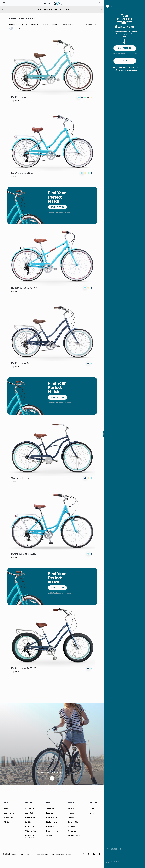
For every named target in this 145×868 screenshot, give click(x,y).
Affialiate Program (32, 831)
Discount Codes (52, 831)
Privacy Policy (24, 854)
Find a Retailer (52, 822)
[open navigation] (4, 3)
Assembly (71, 826)
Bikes (6, 808)
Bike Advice (29, 808)
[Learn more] (52, 778)
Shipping (71, 813)
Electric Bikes (9, 813)
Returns (71, 817)
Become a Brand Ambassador (31, 836)
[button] (13, 25)
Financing (50, 813)
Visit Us (49, 835)
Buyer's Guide (52, 817)
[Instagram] (83, 854)
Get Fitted (29, 813)
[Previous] (3, 9)
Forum (91, 813)
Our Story (29, 822)
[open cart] (100, 3)
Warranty (71, 808)
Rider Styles (30, 826)
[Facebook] (94, 854)
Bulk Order (50, 826)
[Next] (102, 9)
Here (67, 9)
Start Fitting (57, 207)
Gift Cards (8, 822)
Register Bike (73, 822)
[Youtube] (100, 854)
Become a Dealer (74, 835)
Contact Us (72, 831)
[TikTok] (89, 854)
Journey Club (30, 817)
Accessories (8, 817)
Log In (91, 808)
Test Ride (50, 808)
